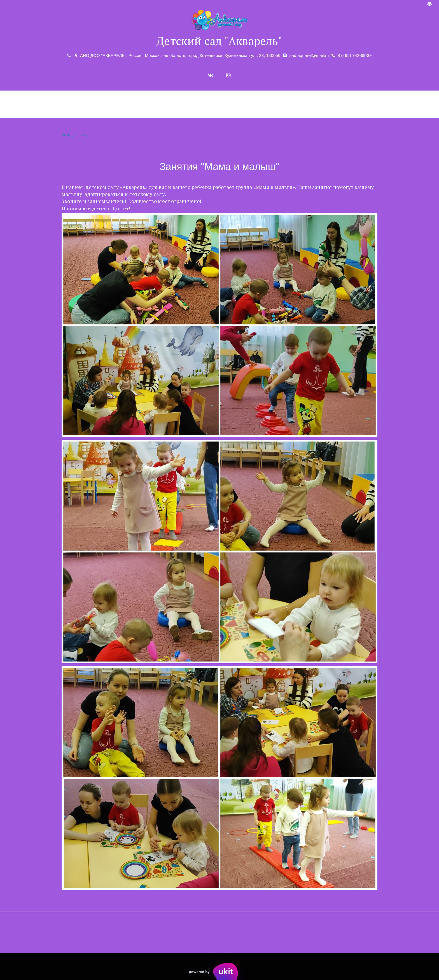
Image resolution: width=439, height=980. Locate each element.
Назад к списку (74, 135)
